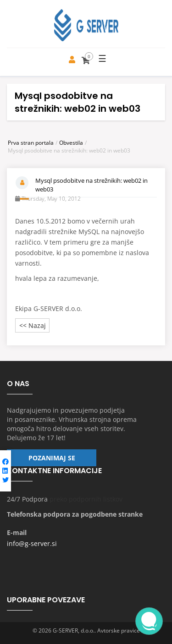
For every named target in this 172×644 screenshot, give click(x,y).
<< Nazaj (33, 325)
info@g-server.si (32, 543)
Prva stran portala (31, 143)
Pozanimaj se (52, 458)
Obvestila (71, 143)
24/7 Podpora (27, 499)
